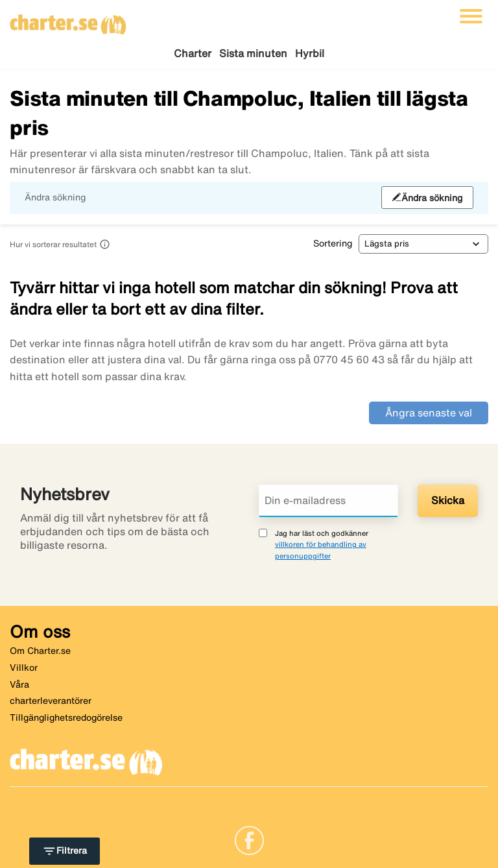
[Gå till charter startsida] (68, 20)
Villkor (24, 668)
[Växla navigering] (471, 16)
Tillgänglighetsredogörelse (66, 717)
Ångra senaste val (429, 413)
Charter (193, 53)
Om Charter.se (40, 651)
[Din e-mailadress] (328, 501)
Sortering (333, 243)
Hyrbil (310, 53)
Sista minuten (253, 53)
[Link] (249, 839)
